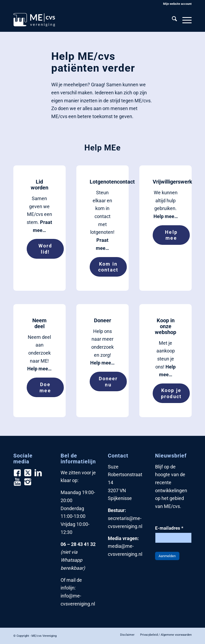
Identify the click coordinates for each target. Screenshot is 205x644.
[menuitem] (176, 4)
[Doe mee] (45, 387)
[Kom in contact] (108, 267)
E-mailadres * (169, 528)
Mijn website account (177, 4)
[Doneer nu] (108, 381)
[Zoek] (172, 20)
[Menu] (184, 20)
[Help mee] (171, 235)
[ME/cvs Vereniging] (34, 20)
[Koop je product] (171, 393)
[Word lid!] (45, 249)
